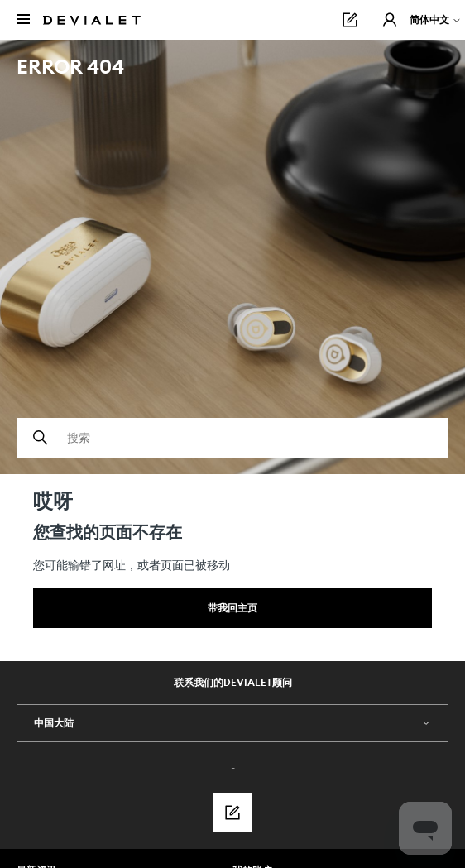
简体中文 (436, 19)
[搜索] (232, 438)
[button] (390, 20)
